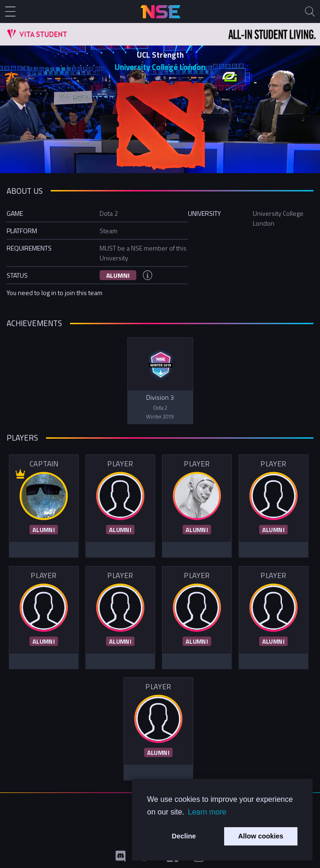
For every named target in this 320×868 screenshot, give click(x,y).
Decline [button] (184, 836)
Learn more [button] (207, 812)
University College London (160, 67)
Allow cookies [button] (261, 836)
